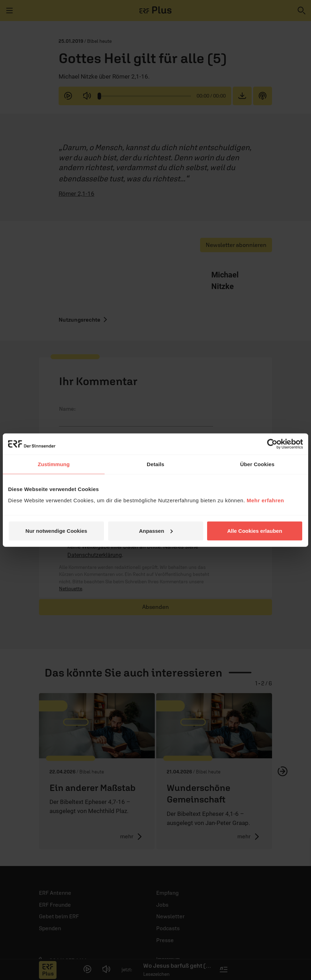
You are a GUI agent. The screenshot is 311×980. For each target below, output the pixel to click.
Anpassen (156, 531)
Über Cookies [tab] (257, 464)
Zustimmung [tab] (54, 464)
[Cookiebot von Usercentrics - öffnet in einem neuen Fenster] (272, 444)
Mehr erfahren (266, 500)
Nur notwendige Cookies (57, 531)
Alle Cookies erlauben (255, 531)
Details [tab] (155, 464)
